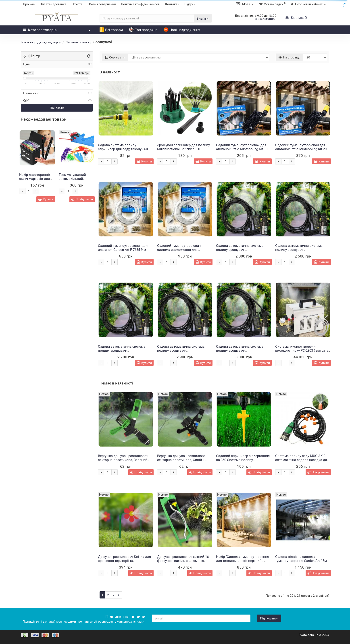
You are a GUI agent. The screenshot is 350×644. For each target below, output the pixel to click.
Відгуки (190, 4)
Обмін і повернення (102, 4)
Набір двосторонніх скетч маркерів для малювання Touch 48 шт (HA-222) (36, 181)
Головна (27, 42)
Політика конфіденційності (141, 4)
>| (119, 595)
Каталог (57, 29)
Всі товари (111, 30)
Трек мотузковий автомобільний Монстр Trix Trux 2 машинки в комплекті (76, 181)
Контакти (172, 4)
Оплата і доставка (53, 4)
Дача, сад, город (49, 42)
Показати (57, 108)
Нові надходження (182, 30)
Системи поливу (77, 42)
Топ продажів (143, 30)
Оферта (77, 4)
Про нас (29, 4)
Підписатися (269, 618)
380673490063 (266, 19)
